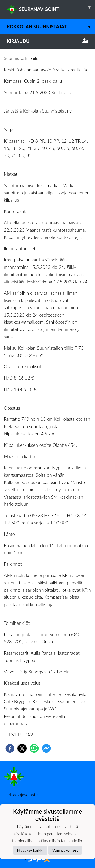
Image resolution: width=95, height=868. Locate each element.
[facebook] (10, 748)
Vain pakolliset (65, 850)
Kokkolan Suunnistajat (51, 27)
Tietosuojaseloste (21, 795)
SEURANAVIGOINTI (51, 7)
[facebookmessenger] (46, 748)
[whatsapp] (34, 748)
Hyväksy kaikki (30, 850)
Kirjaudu (48, 41)
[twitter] (22, 748)
